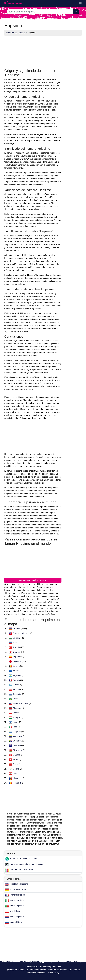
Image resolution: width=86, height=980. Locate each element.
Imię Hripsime (16, 911)
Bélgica (17, 666)
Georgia (17, 652)
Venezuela (18, 736)
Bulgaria (17, 638)
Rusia (16, 643)
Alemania (17, 708)
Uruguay (17, 731)
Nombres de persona (58, 970)
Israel (16, 722)
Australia (17, 745)
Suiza (16, 760)
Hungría (17, 717)
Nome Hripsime (17, 900)
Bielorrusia (18, 750)
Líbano (16, 774)
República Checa (21, 703)
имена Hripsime (17, 922)
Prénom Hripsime (18, 895)
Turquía (17, 647)
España (17, 657)
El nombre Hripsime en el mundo (24, 859)
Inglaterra (18, 661)
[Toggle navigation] (80, 3)
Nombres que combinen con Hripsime (27, 864)
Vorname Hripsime (18, 889)
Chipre (16, 769)
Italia (15, 727)
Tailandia (17, 694)
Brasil (16, 699)
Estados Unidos (20, 633)
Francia (17, 680)
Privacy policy (53, 973)
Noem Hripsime (17, 917)
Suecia (16, 671)
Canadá (17, 755)
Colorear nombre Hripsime (22, 869)
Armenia (17, 629)
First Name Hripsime (19, 884)
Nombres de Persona (16, 33)
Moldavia (17, 778)
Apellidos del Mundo (15, 970)
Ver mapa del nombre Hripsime (33, 580)
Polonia (17, 689)
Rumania (17, 783)
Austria (16, 713)
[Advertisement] (33, 53)
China (16, 764)
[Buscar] (76, 12)
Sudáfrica (18, 741)
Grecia (16, 685)
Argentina (17, 675)
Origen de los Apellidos (36, 970)
